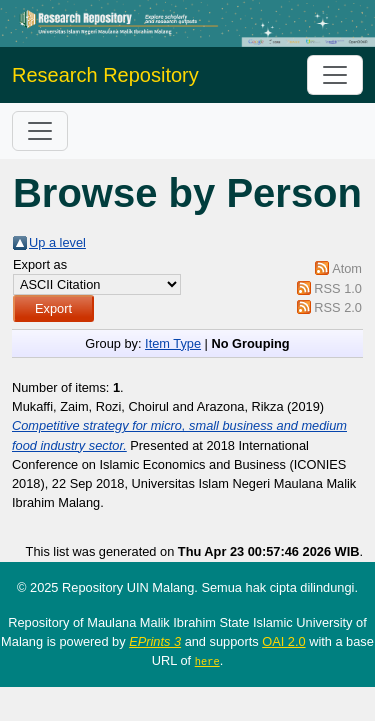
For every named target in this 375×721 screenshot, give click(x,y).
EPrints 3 (155, 641)
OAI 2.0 (283, 641)
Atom (347, 268)
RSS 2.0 (338, 307)
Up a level (57, 242)
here (207, 661)
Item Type (173, 343)
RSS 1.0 (338, 288)
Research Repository (105, 75)
